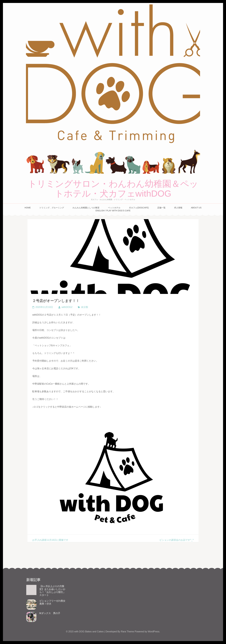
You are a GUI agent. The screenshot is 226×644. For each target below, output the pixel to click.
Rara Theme (128, 632)
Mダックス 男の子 (50, 613)
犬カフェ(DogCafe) (139, 208)
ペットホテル (114, 208)
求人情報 (178, 208)
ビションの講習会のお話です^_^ (177, 540)
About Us (196, 208)
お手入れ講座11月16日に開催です (50, 540)
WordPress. (154, 632)
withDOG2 (67, 307)
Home (28, 208)
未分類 (85, 307)
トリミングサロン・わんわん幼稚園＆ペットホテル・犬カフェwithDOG (113, 189)
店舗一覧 (161, 208)
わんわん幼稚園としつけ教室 (86, 208)
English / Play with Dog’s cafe (113, 211)
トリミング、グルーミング (52, 208)
